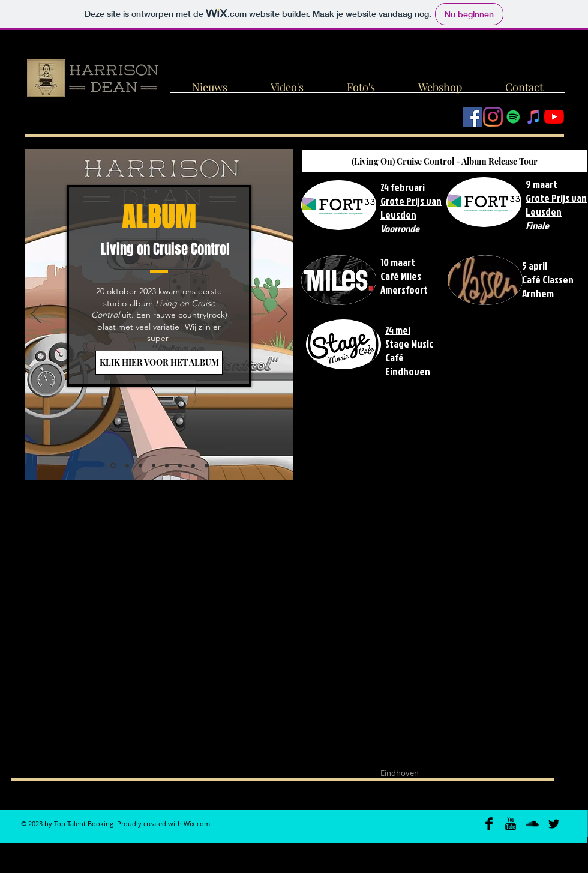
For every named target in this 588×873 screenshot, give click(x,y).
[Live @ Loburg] (180, 465)
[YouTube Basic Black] (511, 824)
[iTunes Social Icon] (534, 117)
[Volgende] (283, 315)
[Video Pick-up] (140, 465)
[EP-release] (193, 465)
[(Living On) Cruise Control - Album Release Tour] (445, 161)
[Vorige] (36, 315)
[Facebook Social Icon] (472, 117)
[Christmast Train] (167, 465)
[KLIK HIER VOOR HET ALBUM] (159, 363)
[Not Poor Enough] (206, 465)
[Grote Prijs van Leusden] (127, 465)
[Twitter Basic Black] (554, 824)
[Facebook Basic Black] (489, 824)
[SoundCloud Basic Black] (532, 824)
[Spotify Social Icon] (513, 117)
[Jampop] (154, 465)
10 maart (398, 262)
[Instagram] (493, 117)
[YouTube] (554, 117)
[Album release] (113, 466)
